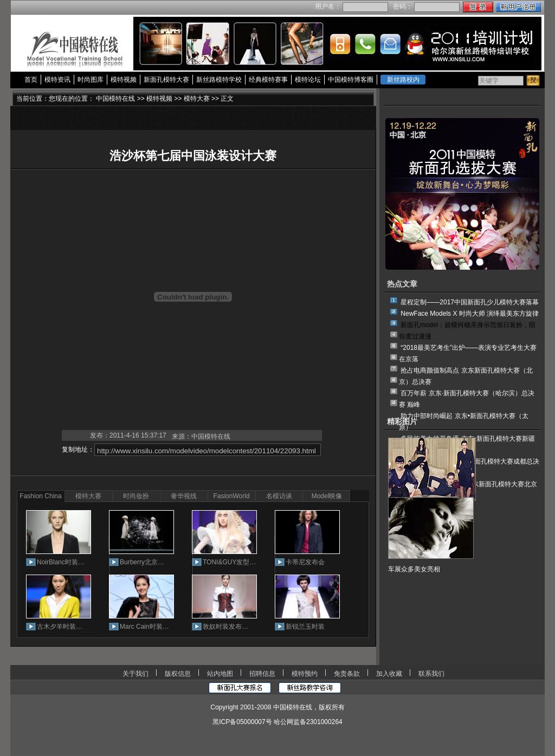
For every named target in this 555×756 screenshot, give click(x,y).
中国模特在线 (115, 99)
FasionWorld (231, 496)
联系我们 (431, 674)
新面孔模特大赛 (166, 80)
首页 (31, 80)
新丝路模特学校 (219, 80)
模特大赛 (197, 99)
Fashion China (40, 496)
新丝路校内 (403, 80)
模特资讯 (57, 80)
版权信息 (178, 674)
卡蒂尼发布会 (305, 562)
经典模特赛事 (268, 80)
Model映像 (327, 496)
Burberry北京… (142, 562)
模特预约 (305, 674)
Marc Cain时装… (144, 627)
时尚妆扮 (136, 496)
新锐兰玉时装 (305, 627)
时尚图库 (91, 80)
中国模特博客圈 (351, 80)
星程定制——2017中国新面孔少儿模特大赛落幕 (470, 302)
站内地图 (220, 674)
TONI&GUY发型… (229, 562)
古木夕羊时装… (60, 627)
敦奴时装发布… (225, 627)
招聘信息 (262, 674)
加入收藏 (389, 674)
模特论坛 (308, 80)
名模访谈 (279, 496)
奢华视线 (184, 496)
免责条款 (347, 674)
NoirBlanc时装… (61, 562)
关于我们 (135, 674)
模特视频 (124, 80)
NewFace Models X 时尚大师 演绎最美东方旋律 (470, 314)
